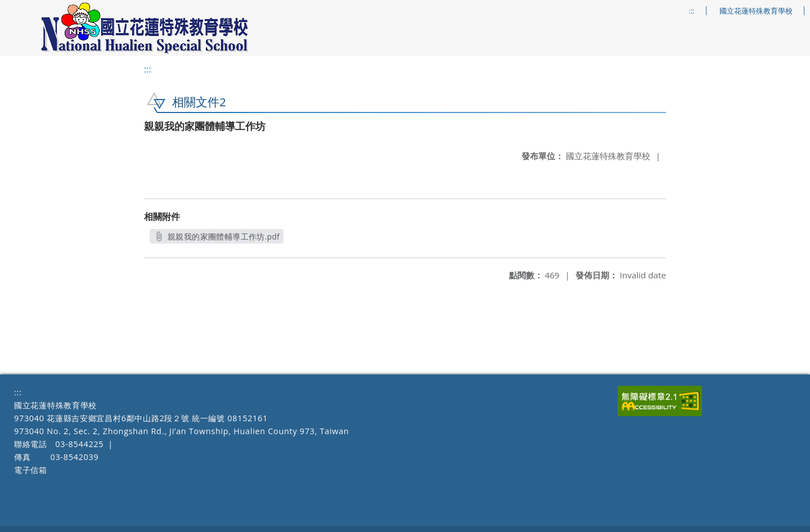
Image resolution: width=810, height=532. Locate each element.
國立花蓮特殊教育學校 (756, 11)
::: (692, 11)
